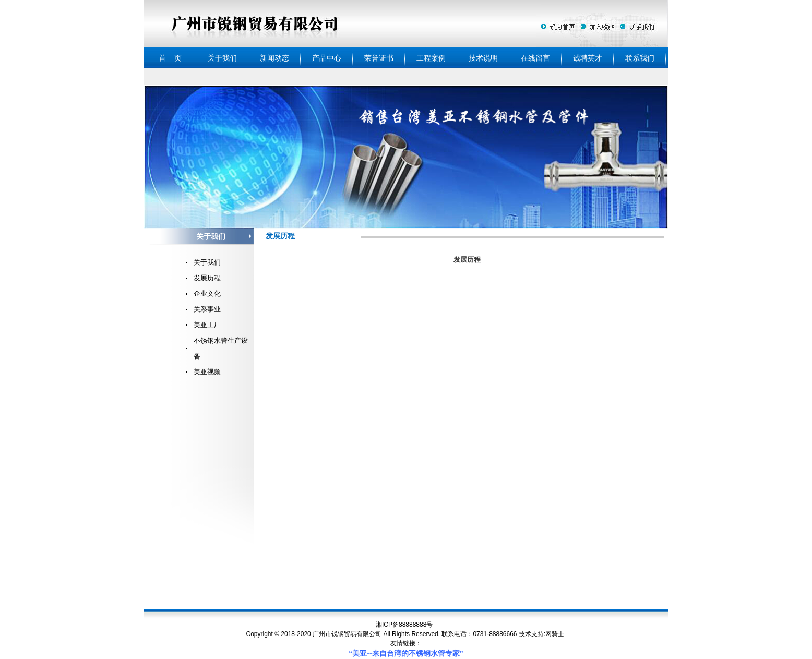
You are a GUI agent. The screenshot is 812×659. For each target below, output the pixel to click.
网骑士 (555, 634)
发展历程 (207, 278)
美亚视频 (207, 372)
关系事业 (207, 309)
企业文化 (207, 293)
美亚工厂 (207, 325)
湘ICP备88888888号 (404, 625)
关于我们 (207, 262)
